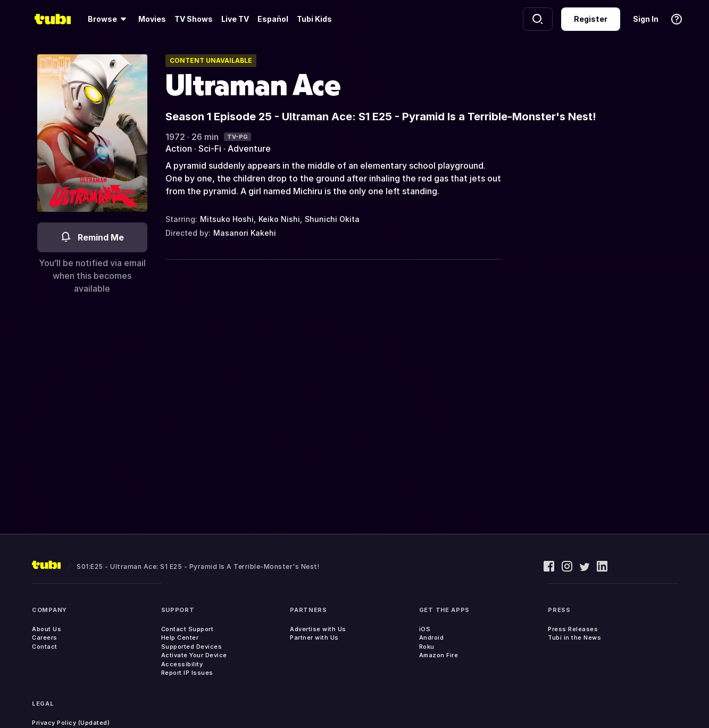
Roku (427, 647)
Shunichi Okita (332, 219)
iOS (425, 629)
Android (432, 638)
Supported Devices (192, 647)
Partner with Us (314, 638)
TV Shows (194, 19)
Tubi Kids (314, 19)
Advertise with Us (318, 629)
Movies (152, 19)
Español (273, 19)
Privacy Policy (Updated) (71, 723)
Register (591, 19)
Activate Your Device (194, 655)
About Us (47, 629)
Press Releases (573, 629)
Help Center (180, 638)
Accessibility (182, 664)
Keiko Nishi (279, 219)
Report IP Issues (187, 673)
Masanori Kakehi (245, 233)
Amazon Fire (439, 655)
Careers (45, 638)
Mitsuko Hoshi (227, 219)
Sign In (646, 19)
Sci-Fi (210, 148)
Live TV (235, 19)
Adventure (249, 148)
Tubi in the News (574, 638)
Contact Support (187, 629)
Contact (45, 647)
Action (179, 148)
